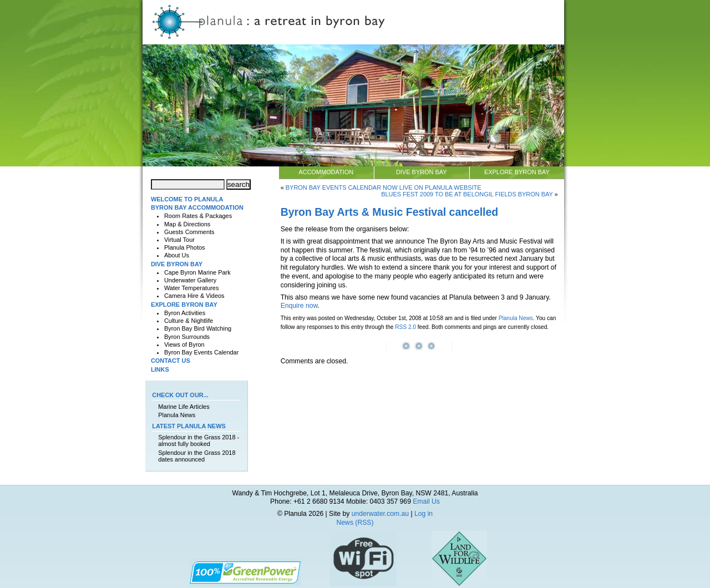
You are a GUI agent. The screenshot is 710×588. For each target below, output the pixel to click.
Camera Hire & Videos (194, 296)
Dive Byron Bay (422, 172)
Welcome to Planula (187, 199)
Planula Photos (185, 247)
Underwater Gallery (190, 280)
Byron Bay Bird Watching (198, 328)
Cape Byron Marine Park (197, 272)
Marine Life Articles (184, 407)
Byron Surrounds (187, 337)
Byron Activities (185, 313)
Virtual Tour (179, 240)
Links (160, 369)
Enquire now (299, 306)
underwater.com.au (380, 514)
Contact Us (171, 361)
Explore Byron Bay (517, 172)
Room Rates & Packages (198, 216)
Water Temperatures (191, 288)
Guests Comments (189, 232)
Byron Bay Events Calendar (201, 352)
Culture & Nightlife (189, 321)
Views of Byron (184, 344)
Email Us (426, 501)
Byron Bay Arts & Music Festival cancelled (390, 212)
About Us (177, 255)
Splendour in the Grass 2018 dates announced (197, 456)
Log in (424, 514)
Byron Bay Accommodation (197, 207)
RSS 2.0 (405, 327)
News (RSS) (355, 523)
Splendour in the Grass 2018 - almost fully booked (199, 440)
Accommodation (326, 172)
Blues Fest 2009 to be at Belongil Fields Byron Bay (467, 194)
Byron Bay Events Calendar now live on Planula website (384, 187)
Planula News (516, 318)
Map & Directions (187, 224)
